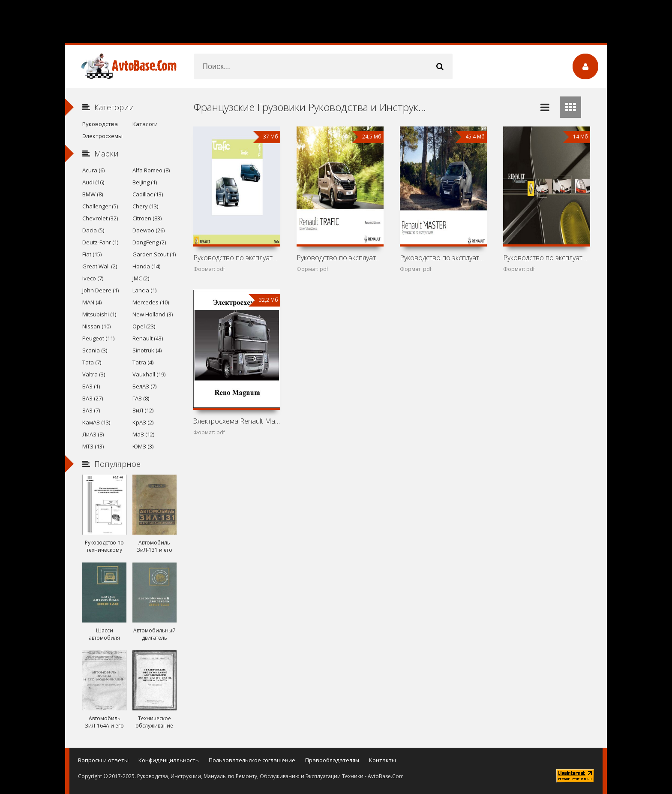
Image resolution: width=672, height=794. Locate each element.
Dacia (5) (93, 230)
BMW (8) (93, 194)
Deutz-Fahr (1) (100, 242)
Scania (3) (95, 350)
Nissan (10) (96, 326)
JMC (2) (141, 278)
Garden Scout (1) (154, 254)
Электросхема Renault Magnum (237, 421)
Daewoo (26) (148, 230)
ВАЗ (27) (93, 398)
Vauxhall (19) (149, 374)
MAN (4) (92, 302)
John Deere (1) (100, 290)
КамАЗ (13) (96, 422)
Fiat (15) (92, 254)
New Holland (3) (153, 314)
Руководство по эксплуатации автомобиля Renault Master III (443, 258)
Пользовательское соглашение (252, 760)
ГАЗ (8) (141, 398)
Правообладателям (332, 760)
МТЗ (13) (93, 446)
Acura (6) (93, 170)
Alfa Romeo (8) (151, 170)
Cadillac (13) (148, 194)
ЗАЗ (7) (91, 410)
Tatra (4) (143, 362)
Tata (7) (92, 362)
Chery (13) (145, 206)
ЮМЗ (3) (143, 446)
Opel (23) (144, 326)
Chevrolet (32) (100, 218)
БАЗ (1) (91, 386)
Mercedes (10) (151, 302)
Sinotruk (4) (147, 350)
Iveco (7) (93, 278)
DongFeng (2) (149, 242)
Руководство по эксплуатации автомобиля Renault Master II (546, 258)
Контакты (382, 760)
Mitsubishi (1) (99, 314)
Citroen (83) (147, 218)
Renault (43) (148, 338)
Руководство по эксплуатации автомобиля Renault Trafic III (340, 258)
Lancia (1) (144, 290)
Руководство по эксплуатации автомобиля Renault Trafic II (237, 258)
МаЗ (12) (143, 434)
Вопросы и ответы (103, 760)
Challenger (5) (100, 206)
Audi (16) (93, 182)
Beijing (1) (145, 182)
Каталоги (145, 124)
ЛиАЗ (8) (93, 434)
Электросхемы (102, 136)
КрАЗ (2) (143, 422)
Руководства (100, 124)
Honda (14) (146, 266)
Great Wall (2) (100, 266)
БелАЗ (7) (144, 386)
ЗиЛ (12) (143, 410)
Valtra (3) (94, 374)
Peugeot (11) (98, 338)
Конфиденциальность (169, 760)
